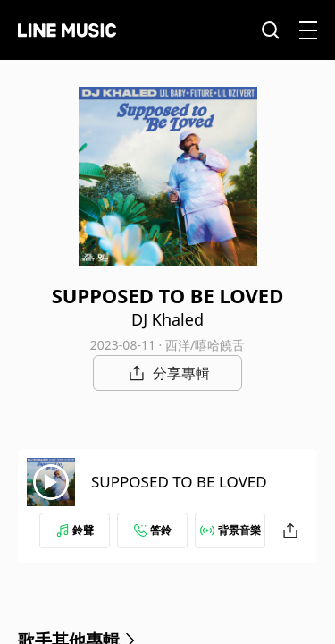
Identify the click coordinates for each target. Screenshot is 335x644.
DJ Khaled (167, 319)
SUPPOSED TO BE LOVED (179, 482)
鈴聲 (75, 530)
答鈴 (153, 530)
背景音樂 (230, 530)
